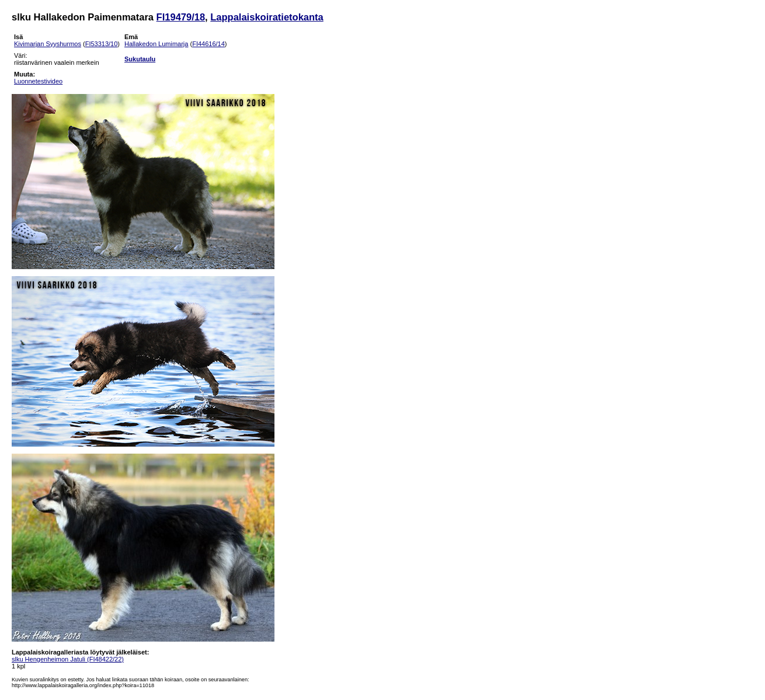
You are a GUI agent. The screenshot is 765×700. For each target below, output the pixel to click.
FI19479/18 (181, 17)
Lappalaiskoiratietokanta (267, 17)
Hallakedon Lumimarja (156, 44)
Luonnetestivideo (38, 81)
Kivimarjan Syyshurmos (48, 44)
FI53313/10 (102, 44)
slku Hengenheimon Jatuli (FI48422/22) (68, 659)
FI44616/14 (208, 44)
